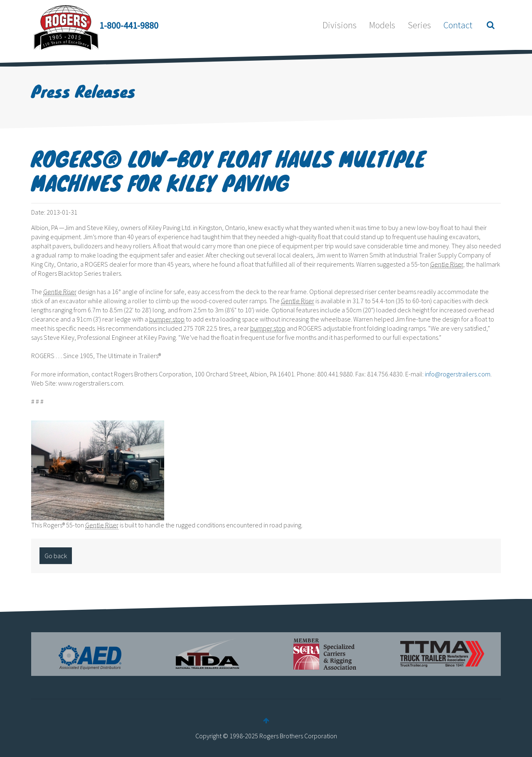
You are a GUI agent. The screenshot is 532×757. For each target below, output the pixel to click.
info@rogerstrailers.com (458, 374)
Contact (458, 25)
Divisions (340, 25)
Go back (56, 556)
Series (419, 25)
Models (382, 25)
